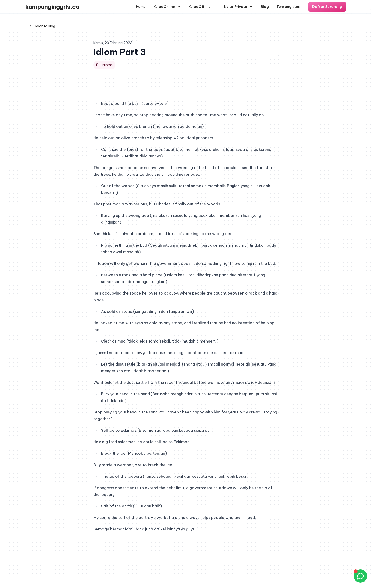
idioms (104, 65)
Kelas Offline (202, 7)
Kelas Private (239, 7)
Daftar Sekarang (327, 7)
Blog (265, 7)
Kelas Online (167, 7)
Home (141, 7)
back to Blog (42, 26)
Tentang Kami (289, 7)
